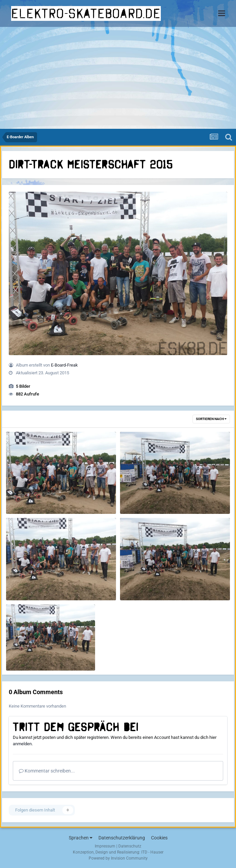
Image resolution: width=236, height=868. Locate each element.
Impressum (105, 846)
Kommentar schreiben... (47, 771)
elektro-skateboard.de (86, 13)
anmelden (22, 744)
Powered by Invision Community (118, 858)
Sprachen (81, 838)
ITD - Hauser (152, 852)
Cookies (159, 838)
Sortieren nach (211, 419)
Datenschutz (130, 846)
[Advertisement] (118, 78)
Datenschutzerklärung (122, 838)
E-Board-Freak (64, 365)
